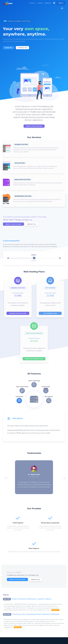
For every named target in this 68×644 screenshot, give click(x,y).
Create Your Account (34, 126)
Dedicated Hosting (22, 180)
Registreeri (48, 3)
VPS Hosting (20, 163)
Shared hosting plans (18, 313)
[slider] (34, 258)
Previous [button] (5, 477)
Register (8, 48)
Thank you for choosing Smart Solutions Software (36, 614)
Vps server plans (50, 313)
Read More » (55, 610)
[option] (34, 35)
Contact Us (22, 48)
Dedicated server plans (34, 359)
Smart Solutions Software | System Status (32, 599)
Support (61, 3)
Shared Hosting (21, 144)
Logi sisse (40, 3)
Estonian (32, 3)
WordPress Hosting (23, 196)
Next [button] (63, 477)
